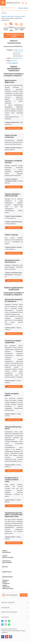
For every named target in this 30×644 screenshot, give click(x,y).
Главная (4, 13)
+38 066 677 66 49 (18, 50)
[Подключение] (2, 572)
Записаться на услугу (14, 128)
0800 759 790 (9, 8)
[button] (2, 8)
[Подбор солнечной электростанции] (2, 587)
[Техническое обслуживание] (2, 562)
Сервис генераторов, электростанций (13, 16)
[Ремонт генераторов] (2, 552)
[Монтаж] (2, 567)
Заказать (24, 595)
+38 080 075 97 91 (18, 52)
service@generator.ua (17, 58)
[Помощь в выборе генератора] (2, 582)
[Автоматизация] (2, 577)
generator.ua (14, 61)
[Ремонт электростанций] (2, 557)
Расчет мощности (10, 595)
